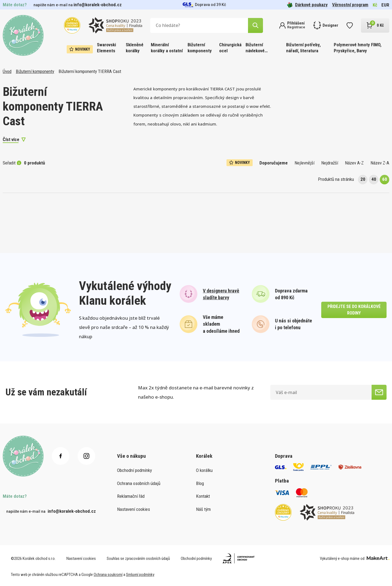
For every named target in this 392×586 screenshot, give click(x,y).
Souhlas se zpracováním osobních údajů (138, 558)
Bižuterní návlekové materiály (255, 48)
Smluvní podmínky (140, 575)
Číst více (11, 139)
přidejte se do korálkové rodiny (354, 310)
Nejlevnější (304, 163)
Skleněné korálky (135, 48)
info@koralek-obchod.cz (98, 5)
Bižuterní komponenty (200, 48)
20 (363, 179)
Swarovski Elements (106, 48)
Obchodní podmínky (134, 470)
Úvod (7, 71)
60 (385, 179)
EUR (385, 5)
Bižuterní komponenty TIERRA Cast (90, 71)
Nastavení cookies (134, 509)
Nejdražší (330, 163)
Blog (200, 483)
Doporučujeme (274, 163)
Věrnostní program (350, 5)
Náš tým (203, 509)
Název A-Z (354, 163)
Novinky (80, 49)
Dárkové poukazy (307, 5)
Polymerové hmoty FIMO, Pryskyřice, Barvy (358, 48)
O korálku (204, 470)
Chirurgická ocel (230, 48)
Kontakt (203, 496)
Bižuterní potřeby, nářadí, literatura (303, 48)
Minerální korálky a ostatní (167, 48)
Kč (375, 5)
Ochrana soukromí (108, 575)
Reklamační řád (131, 496)
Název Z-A (380, 163)
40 (374, 179)
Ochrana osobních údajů (139, 483)
